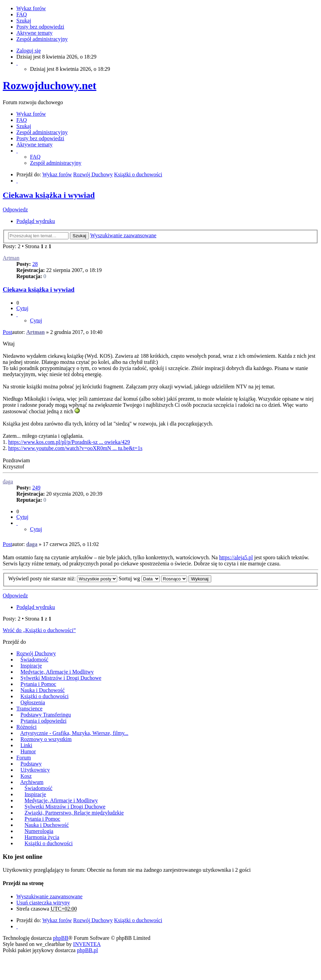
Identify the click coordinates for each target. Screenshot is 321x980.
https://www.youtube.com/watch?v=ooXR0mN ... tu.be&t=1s (75, 448)
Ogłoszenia (33, 702)
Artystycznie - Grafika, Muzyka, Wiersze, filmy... (74, 733)
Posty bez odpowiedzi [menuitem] (40, 27)
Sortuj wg (139, 579)
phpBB (60, 938)
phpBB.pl (88, 950)
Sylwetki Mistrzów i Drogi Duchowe (61, 678)
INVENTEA (87, 944)
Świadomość (34, 660)
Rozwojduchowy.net (50, 85)
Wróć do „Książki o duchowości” (39, 630)
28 (35, 264)
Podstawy (31, 764)
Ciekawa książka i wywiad (49, 195)
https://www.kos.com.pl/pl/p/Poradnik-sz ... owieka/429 (69, 442)
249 (36, 488)
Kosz (26, 776)
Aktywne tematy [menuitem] (34, 33)
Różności (27, 727)
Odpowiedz (15, 210)
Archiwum (32, 782)
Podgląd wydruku (36, 221)
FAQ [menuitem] (22, 14)
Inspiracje (31, 666)
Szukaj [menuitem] (24, 21)
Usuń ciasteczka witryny (43, 903)
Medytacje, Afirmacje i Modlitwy (57, 672)
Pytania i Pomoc (38, 684)
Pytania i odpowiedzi (43, 721)
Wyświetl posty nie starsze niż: (63, 579)
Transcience (29, 709)
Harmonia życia (42, 837)
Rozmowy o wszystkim (46, 739)
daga (8, 481)
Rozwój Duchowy (36, 653)
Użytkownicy (35, 770)
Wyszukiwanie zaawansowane (123, 235)
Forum (24, 758)
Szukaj (79, 236)
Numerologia (39, 831)
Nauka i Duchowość (43, 690)
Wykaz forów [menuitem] (31, 8)
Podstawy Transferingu (46, 715)
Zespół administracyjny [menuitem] (42, 39)
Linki (26, 745)
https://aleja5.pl (236, 557)
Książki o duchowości (44, 696)
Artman (11, 258)
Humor (28, 751)
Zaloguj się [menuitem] (29, 51)
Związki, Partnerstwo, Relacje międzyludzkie (74, 813)
